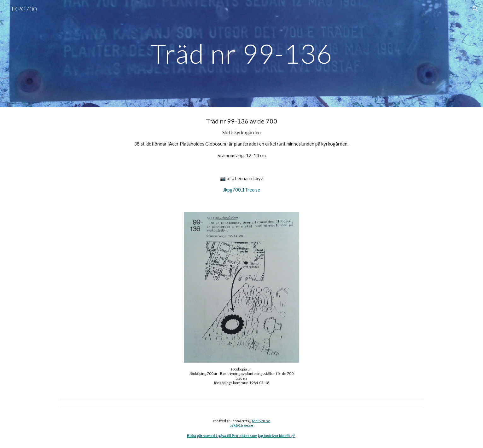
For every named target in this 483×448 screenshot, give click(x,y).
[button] (475, 9)
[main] (241, 53)
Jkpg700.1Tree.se (242, 190)
